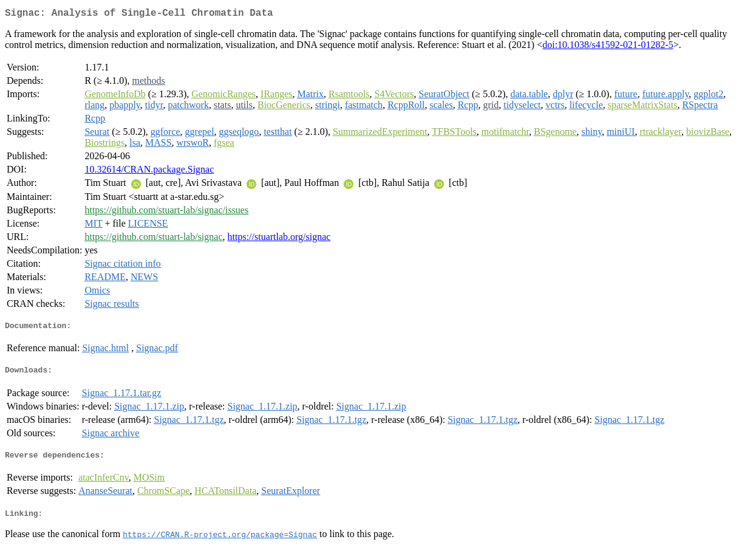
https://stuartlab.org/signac (279, 239)
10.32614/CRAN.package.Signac (149, 172)
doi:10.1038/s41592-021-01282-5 (608, 47)
